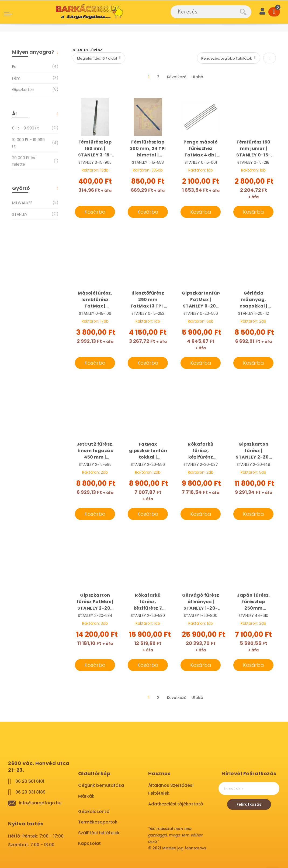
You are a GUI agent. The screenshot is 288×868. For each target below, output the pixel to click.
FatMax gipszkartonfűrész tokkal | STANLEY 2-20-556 (148, 451)
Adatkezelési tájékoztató (176, 804)
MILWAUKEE (22, 203)
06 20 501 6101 (30, 781)
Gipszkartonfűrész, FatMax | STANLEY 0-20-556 (201, 300)
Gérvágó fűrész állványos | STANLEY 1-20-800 (201, 602)
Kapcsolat (89, 843)
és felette (29, 161)
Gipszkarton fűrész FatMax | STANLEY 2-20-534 (95, 602)
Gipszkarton (23, 89)
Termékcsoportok (98, 822)
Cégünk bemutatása (101, 785)
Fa (14, 66)
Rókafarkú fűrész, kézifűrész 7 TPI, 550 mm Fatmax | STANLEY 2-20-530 (148, 602)
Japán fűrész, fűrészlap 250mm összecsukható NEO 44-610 (254, 602)
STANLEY (20, 214)
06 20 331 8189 (30, 792)
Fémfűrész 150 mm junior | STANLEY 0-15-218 (254, 149)
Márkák (86, 796)
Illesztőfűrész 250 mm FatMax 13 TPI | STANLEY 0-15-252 (148, 300)
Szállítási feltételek (99, 833)
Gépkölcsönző (94, 811)
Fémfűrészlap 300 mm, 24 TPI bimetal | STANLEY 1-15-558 (148, 149)
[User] (262, 12)
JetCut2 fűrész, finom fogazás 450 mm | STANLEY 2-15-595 (95, 451)
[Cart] (274, 12)
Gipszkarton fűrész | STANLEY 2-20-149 (254, 451)
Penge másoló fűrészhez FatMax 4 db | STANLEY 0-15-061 (201, 149)
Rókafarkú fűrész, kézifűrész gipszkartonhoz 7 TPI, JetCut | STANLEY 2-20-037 (201, 451)
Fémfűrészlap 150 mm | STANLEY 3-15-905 (95, 149)
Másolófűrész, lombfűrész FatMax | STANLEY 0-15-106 (95, 300)
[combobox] (205, 12)
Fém (16, 78)
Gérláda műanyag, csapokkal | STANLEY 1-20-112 (254, 300)
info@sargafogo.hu (40, 803)
